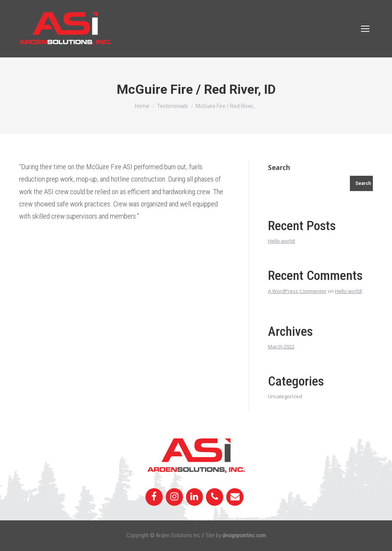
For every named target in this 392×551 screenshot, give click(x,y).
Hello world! (282, 241)
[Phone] (215, 497)
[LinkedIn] (195, 497)
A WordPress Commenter (297, 291)
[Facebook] (154, 497)
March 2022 (281, 347)
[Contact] (235, 497)
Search (279, 168)
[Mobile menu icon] (365, 29)
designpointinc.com (244, 535)
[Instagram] (174, 497)
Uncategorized (285, 396)
